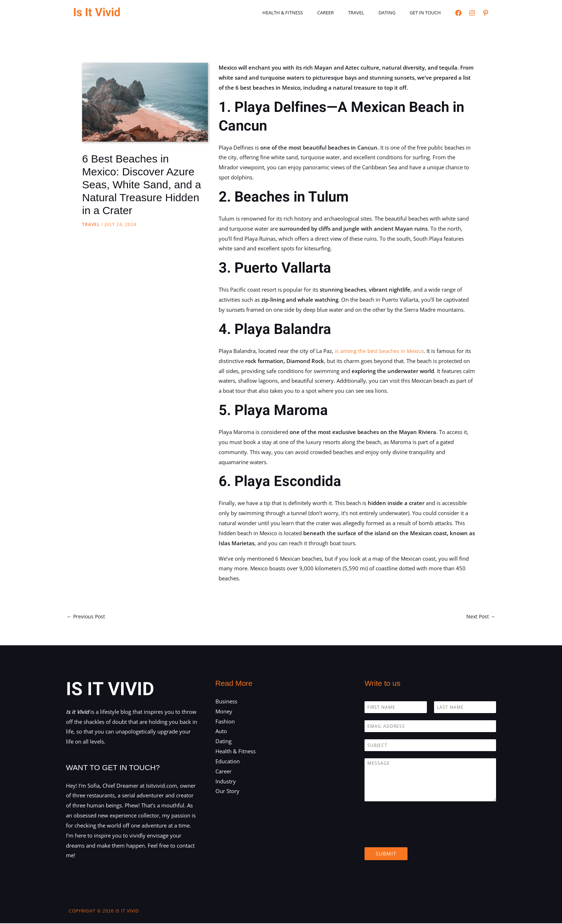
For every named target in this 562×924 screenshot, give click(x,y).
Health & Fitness (305, 13)
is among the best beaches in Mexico (380, 351)
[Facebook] (458, 13)
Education (228, 762)
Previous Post (87, 617)
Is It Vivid (97, 12)
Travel (369, 13)
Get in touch (428, 13)
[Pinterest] (486, 13)
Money (224, 712)
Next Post (480, 617)
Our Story (227, 792)
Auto (221, 732)
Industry (226, 782)
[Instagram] (472, 13)
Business (226, 702)
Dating (394, 13)
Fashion (225, 722)
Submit (386, 854)
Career (343, 13)
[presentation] (419, 836)
